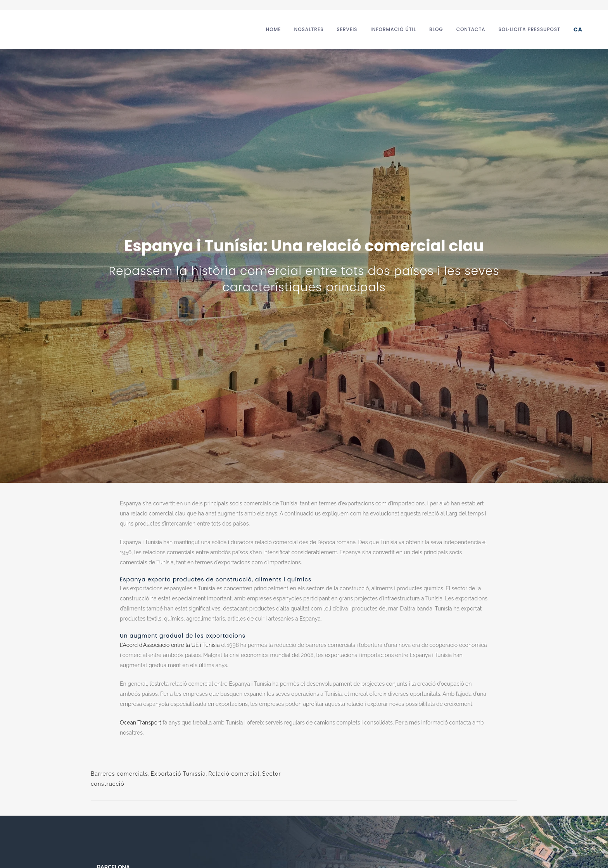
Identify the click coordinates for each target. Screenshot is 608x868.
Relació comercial (234, 774)
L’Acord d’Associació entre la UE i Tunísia (170, 645)
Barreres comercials (119, 774)
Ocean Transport (141, 723)
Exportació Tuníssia (178, 774)
